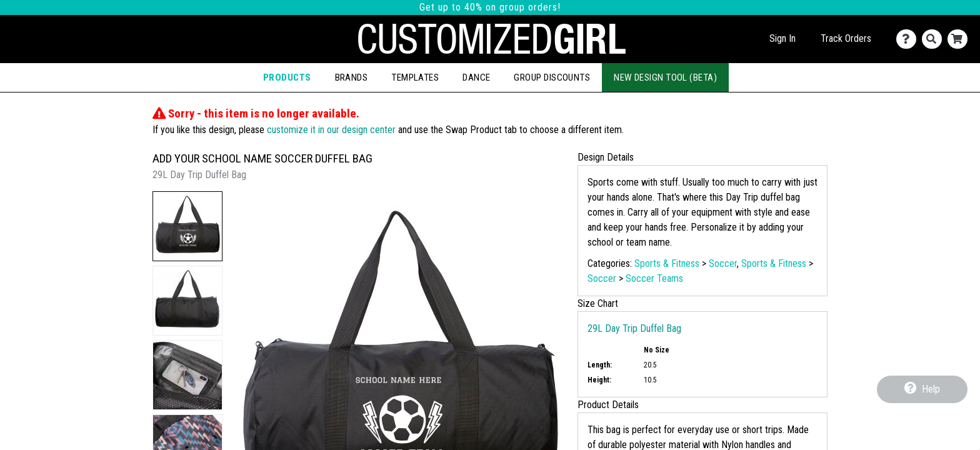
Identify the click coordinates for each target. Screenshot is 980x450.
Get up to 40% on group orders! (490, 7)
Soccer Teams (654, 278)
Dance (476, 77)
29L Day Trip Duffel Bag (634, 328)
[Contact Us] (909, 39)
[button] (187, 226)
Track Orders (846, 38)
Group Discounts (552, 77)
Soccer (723, 263)
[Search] (935, 39)
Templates (415, 77)
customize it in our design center (331, 130)
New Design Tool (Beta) (665, 77)
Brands (352, 77)
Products (287, 77)
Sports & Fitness (667, 263)
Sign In (782, 38)
